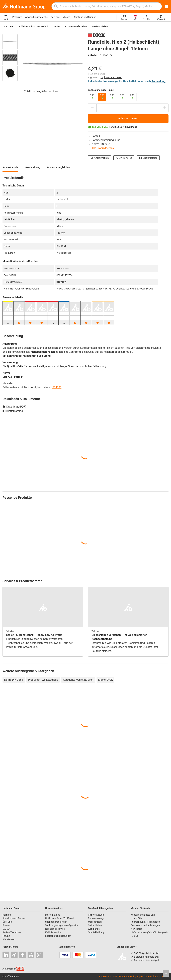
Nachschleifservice (55, 929)
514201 (57, 387)
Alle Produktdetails (103, 148)
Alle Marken (9, 939)
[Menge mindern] (92, 108)
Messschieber (95, 922)
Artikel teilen (124, 158)
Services (55, 17)
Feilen (57, 26)
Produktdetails (10, 167)
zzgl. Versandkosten (111, 77)
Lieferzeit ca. (123, 127)
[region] (13, 65)
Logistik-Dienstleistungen (58, 936)
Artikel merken (99, 158)
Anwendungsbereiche (36, 17)
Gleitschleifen (95, 925)
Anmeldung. (159, 81)
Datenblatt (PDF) (14, 407)
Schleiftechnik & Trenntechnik (34, 26)
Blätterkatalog (148, 158)
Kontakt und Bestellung (143, 915)
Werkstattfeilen (100, 26)
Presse (6, 925)
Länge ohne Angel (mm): (101, 90)
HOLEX (6, 936)
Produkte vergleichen (59, 167)
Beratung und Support (85, 17)
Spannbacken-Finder (56, 922)
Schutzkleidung (96, 932)
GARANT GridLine (12, 932)
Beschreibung (33, 167)
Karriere (7, 915)
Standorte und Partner (14, 918)
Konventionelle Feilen (76, 26)
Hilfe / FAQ (136, 918)
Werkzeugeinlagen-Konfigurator (62, 925)
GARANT (7, 929)
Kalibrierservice (53, 932)
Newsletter (136, 929)
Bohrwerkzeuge (96, 918)
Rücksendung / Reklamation (145, 922)
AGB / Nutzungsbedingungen (128, 976)
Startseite (8, 26)
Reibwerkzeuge (96, 915)
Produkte (17, 17)
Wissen (66, 17)
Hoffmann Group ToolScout (60, 918)
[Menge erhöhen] (164, 108)
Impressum (105, 976)
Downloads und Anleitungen (145, 925)
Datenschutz (151, 976)
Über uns (7, 922)
